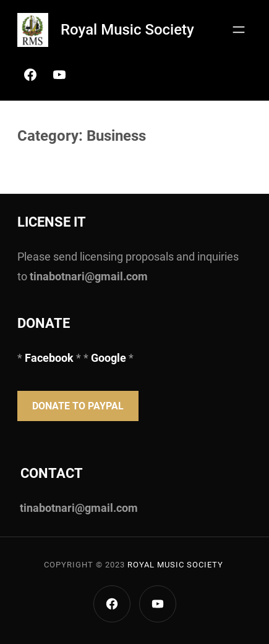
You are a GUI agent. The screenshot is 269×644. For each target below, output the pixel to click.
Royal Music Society (127, 30)
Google (109, 358)
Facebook (50, 358)
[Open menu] (239, 30)
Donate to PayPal (78, 406)
